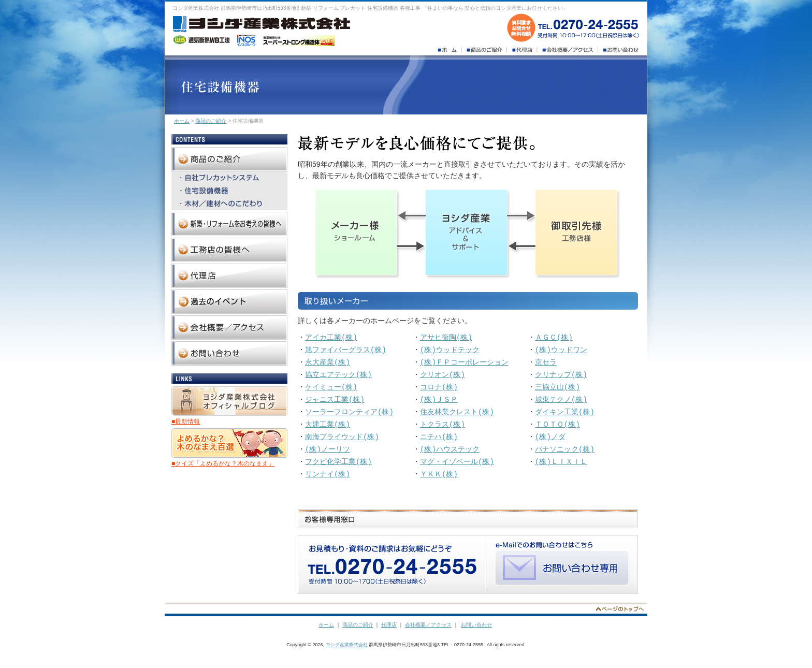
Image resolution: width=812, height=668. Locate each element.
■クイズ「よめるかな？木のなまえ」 (223, 463)
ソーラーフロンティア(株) (349, 412)
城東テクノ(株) (561, 400)
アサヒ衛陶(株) (446, 337)
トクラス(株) (443, 424)
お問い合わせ (476, 625)
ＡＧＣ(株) (554, 337)
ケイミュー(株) (331, 387)
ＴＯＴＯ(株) (557, 424)
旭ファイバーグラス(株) (346, 350)
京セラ (546, 362)
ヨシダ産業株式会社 (347, 645)
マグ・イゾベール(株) (457, 462)
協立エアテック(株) (338, 375)
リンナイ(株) (328, 474)
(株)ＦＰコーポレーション (464, 362)
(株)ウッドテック (450, 350)
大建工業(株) (328, 424)
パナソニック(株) (565, 449)
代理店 (389, 625)
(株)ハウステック (450, 449)
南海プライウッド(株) (342, 437)
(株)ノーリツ (328, 449)
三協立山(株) (557, 387)
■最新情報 (186, 422)
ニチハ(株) (439, 437)
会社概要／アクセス (428, 625)
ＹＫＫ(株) (439, 474)
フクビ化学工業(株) (338, 462)
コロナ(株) (439, 387)
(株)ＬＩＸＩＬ (561, 462)
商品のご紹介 (211, 121)
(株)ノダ (550, 437)
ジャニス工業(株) (335, 400)
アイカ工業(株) (331, 337)
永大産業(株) (328, 362)
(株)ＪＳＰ (439, 400)
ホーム (182, 121)
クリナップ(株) (561, 375)
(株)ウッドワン (561, 350)
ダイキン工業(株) (565, 412)
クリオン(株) (443, 375)
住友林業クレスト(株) (457, 412)
